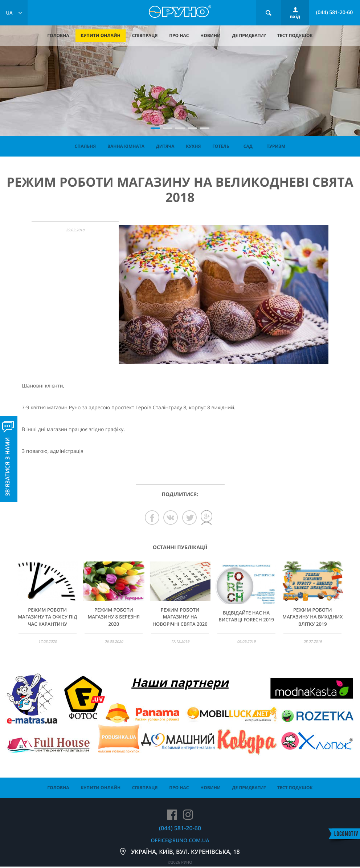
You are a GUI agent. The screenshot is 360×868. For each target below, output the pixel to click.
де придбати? (249, 35)
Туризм (276, 146)
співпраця (145, 35)
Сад (248, 146)
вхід (295, 16)
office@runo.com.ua (180, 841)
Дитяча (165, 146)
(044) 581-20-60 (335, 13)
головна (58, 35)
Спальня (85, 146)
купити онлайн (101, 35)
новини (210, 35)
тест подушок (295, 35)
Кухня (193, 146)
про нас (179, 35)
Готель (221, 146)
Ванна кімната (126, 146)
